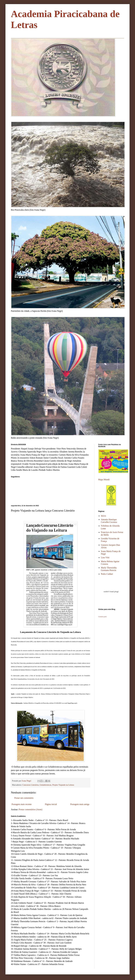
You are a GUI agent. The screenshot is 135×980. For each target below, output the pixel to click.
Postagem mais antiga (80, 804)
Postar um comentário (24, 798)
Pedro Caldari (107, 574)
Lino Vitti (105, 558)
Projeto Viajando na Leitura (63, 785)
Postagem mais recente (22, 804)
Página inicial (51, 804)
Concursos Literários (31, 785)
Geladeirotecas (46, 785)
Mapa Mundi (104, 480)
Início (103, 516)
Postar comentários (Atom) (30, 809)
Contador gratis (102, 617)
